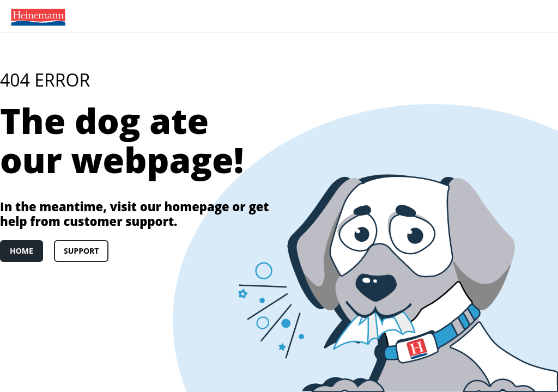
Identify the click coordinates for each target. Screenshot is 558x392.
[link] (36, 16)
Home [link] (22, 251)
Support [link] (81, 251)
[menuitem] (36, 16)
